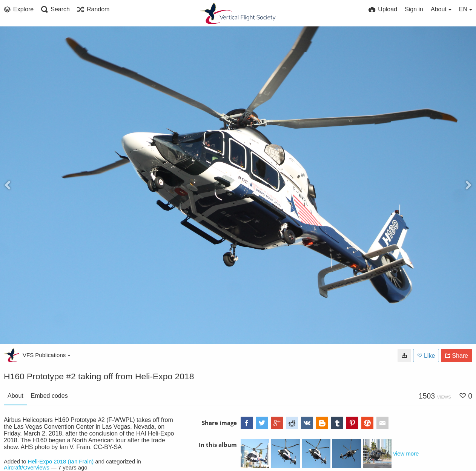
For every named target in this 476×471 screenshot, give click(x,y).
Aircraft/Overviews (27, 468)
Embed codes (49, 396)
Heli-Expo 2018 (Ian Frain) (61, 462)
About (15, 396)
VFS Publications (47, 355)
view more (406, 454)
